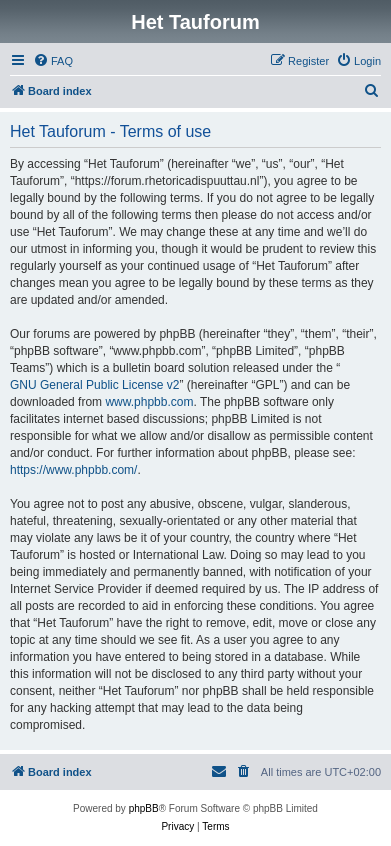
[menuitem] (53, 61)
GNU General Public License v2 (94, 385)
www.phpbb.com (149, 402)
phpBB (144, 808)
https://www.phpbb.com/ (73, 470)
